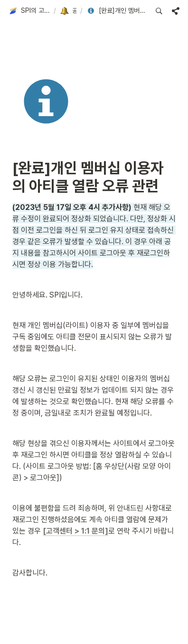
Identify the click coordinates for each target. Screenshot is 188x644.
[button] (29, 11)
